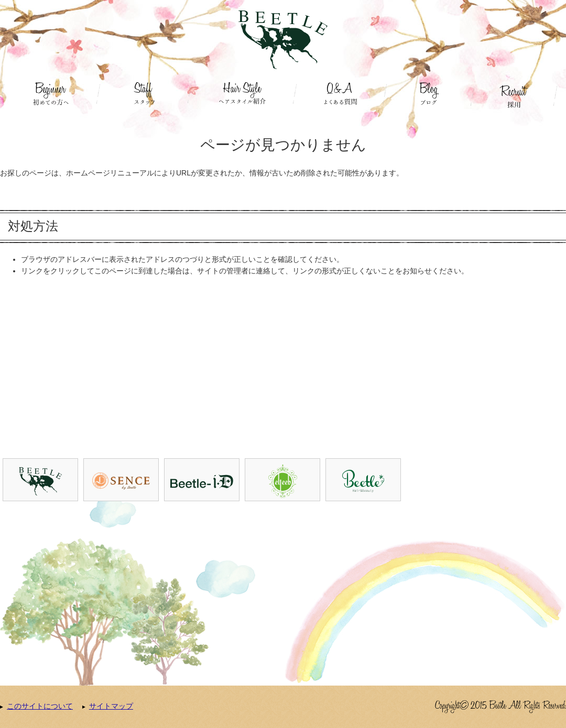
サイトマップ (111, 706)
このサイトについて (40, 706)
